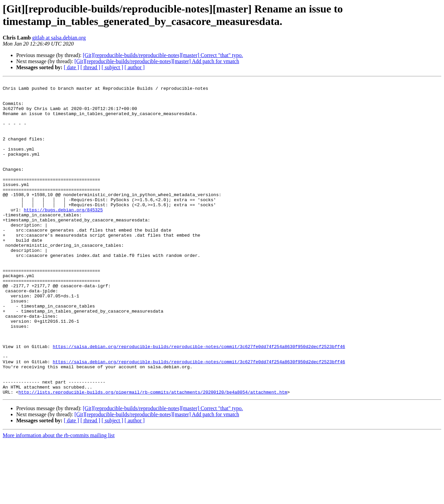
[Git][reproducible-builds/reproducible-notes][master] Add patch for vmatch (157, 61)
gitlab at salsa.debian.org (59, 38)
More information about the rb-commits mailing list (59, 498)
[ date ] (71, 67)
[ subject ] (112, 67)
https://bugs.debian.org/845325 (63, 236)
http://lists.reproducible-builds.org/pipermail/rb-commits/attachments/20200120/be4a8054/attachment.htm (153, 455)
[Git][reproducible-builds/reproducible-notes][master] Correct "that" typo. (163, 55)
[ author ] (135, 67)
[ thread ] (90, 67)
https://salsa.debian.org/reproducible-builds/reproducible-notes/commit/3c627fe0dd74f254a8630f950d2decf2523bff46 (199, 400)
